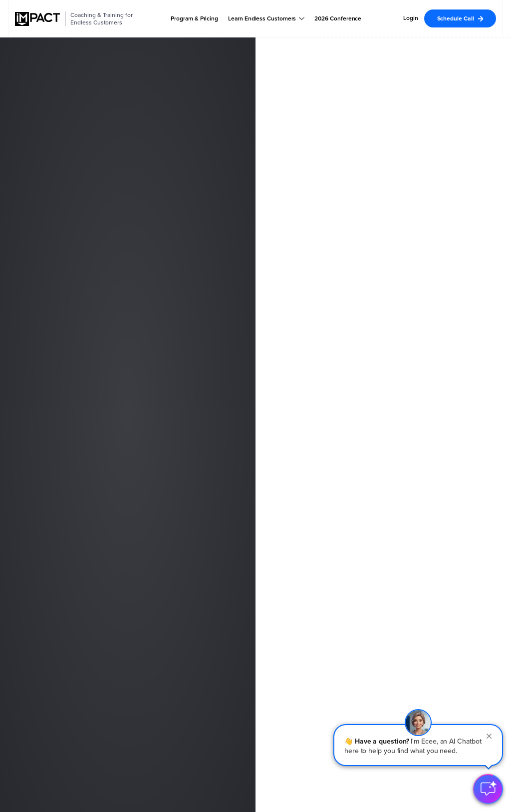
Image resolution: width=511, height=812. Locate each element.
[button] (418, 745)
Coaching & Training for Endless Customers (101, 19)
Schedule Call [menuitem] (456, 18)
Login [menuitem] (411, 18)
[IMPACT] (37, 19)
